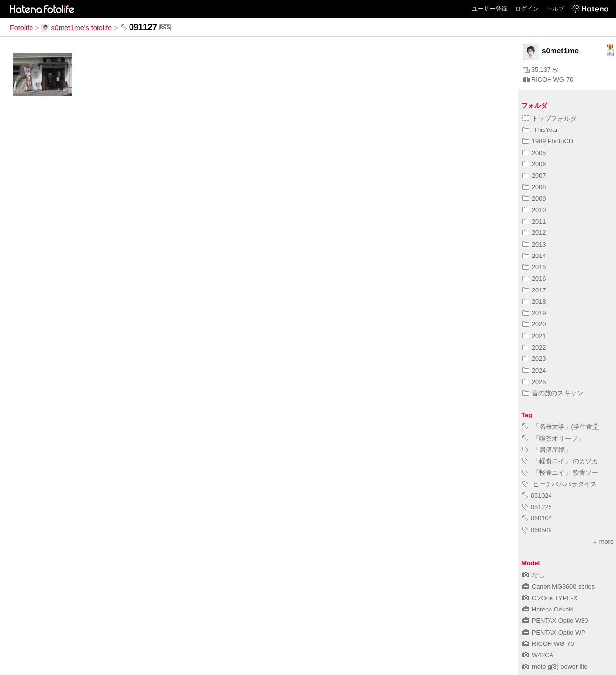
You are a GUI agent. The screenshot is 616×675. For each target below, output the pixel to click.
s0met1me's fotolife (77, 28)
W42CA (538, 655)
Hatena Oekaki (548, 609)
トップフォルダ (550, 118)
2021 (534, 336)
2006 (534, 164)
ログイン (527, 9)
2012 (534, 233)
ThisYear (540, 130)
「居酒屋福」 (547, 450)
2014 (534, 256)
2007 (534, 176)
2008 (534, 187)
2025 (534, 382)
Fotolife (21, 28)
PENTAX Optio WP (554, 632)
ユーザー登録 (489, 9)
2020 (534, 324)
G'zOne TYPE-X (550, 598)
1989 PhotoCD (548, 141)
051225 (537, 507)
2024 (534, 370)
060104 (537, 518)
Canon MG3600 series (559, 587)
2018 (534, 302)
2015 (534, 267)
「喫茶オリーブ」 (553, 438)
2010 (534, 210)
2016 (534, 278)
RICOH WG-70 (548, 80)
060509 (537, 530)
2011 (534, 221)
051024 (537, 496)
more (603, 541)
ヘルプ (555, 9)
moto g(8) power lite (555, 666)
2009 (534, 199)
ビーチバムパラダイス (560, 484)
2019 (534, 313)
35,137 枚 (541, 70)
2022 (534, 347)
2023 (534, 359)
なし (534, 575)
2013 (534, 244)
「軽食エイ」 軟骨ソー (560, 472)
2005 (534, 153)
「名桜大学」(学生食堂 (561, 427)
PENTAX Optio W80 (555, 621)
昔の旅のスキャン (553, 393)
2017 (534, 290)
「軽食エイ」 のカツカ (560, 461)
